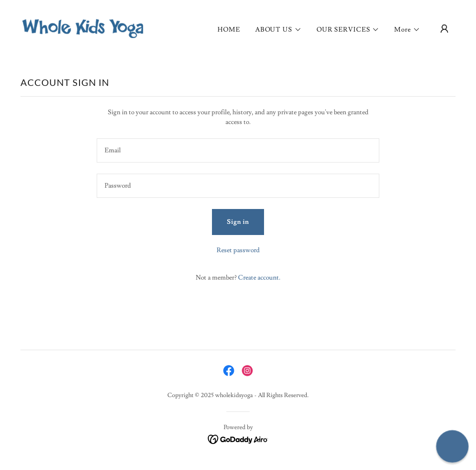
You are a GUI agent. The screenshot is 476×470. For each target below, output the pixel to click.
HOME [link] (229, 30)
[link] (83, 27)
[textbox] (238, 150)
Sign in (238, 222)
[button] (278, 30)
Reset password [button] (238, 250)
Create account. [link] (259, 278)
